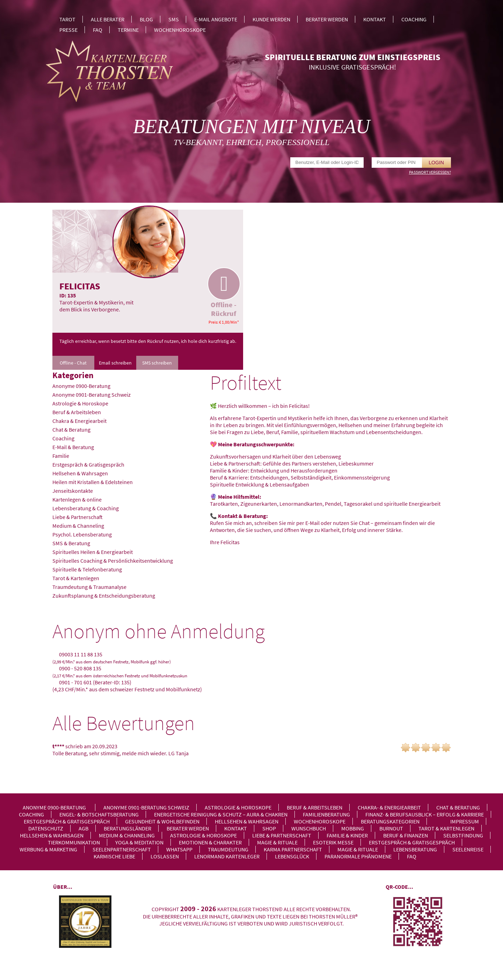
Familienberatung (326, 814)
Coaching (414, 19)
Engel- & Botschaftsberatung (99, 814)
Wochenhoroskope (180, 30)
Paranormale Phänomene (358, 856)
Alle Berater (108, 19)
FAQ (98, 30)
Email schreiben (115, 363)
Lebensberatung (415, 849)
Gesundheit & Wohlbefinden (162, 821)
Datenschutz (46, 828)
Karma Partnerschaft (293, 849)
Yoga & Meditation (139, 842)
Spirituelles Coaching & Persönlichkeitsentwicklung (113, 561)
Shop (269, 828)
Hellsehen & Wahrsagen (80, 473)
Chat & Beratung (71, 430)
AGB (83, 828)
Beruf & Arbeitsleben (77, 412)
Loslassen (165, 856)
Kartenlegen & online (77, 499)
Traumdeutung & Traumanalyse (89, 587)
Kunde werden (271, 19)
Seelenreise (468, 849)
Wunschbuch (309, 828)
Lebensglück (292, 856)
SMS (174, 19)
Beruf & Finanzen (406, 835)
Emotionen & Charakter (210, 842)
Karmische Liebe (114, 856)
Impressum (465, 821)
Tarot (67, 19)
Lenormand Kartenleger (227, 856)
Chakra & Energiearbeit (79, 421)
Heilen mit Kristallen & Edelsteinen (93, 482)
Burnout (391, 828)
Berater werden (327, 19)
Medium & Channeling (78, 526)
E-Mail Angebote (216, 19)
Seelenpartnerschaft (122, 849)
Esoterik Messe (333, 842)
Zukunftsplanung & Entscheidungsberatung (104, 596)
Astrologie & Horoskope (80, 403)
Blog (146, 19)
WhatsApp (179, 849)
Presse (68, 30)
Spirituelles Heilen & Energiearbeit (93, 552)
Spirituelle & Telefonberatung (87, 569)
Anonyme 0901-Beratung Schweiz (92, 395)
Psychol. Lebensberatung (82, 534)
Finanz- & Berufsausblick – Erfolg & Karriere (425, 814)
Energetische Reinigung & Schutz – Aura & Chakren (221, 814)
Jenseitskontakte (73, 491)
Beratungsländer (127, 828)
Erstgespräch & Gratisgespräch (88, 464)
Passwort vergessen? (430, 172)
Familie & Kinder (347, 835)
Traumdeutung (228, 849)
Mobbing (353, 828)
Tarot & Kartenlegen (76, 578)
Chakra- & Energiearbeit (389, 807)
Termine (128, 30)
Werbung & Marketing (48, 849)
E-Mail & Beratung (73, 447)
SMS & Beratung (71, 543)
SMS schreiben (157, 363)
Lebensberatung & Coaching (86, 508)
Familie (61, 456)
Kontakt (375, 19)
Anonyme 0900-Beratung (81, 386)
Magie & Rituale (277, 842)
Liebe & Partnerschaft (78, 517)
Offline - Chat (73, 363)
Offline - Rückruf (224, 293)
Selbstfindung (463, 835)
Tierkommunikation (74, 842)
